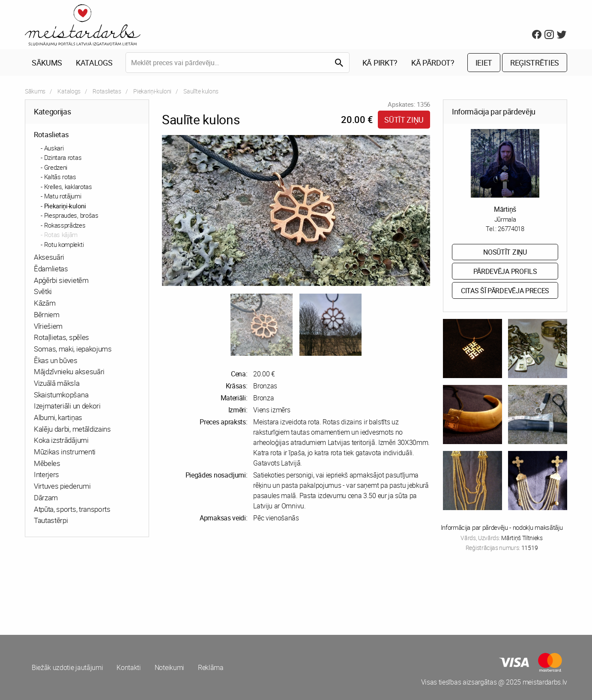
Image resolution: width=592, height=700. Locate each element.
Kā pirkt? (380, 63)
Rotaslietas (107, 91)
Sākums (47, 63)
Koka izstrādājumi (61, 440)
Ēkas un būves (56, 360)
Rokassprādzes (65, 225)
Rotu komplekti (64, 244)
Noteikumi (169, 667)
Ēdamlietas (51, 269)
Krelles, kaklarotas (68, 186)
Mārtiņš (505, 209)
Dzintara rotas (63, 157)
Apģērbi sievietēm (61, 280)
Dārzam (46, 497)
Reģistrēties (535, 63)
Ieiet (484, 63)
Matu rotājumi (63, 196)
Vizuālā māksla (57, 383)
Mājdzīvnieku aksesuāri (69, 371)
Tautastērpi (51, 520)
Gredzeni (56, 167)
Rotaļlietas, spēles (61, 337)
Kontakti (129, 667)
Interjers (46, 474)
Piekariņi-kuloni (152, 91)
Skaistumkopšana (61, 395)
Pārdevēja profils (505, 271)
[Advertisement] (159, 592)
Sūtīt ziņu (404, 120)
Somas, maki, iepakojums (73, 349)
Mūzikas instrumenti (65, 452)
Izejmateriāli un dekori (67, 406)
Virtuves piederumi (62, 486)
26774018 (511, 228)
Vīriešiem (48, 326)
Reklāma (211, 667)
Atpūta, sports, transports (72, 509)
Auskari (54, 148)
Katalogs (94, 63)
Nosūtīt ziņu (505, 252)
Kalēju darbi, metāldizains (72, 429)
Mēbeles (47, 463)
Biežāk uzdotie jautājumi (67, 667)
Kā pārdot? (433, 63)
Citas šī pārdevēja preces (505, 291)
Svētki (43, 291)
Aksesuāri (49, 257)
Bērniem (47, 314)
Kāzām (45, 303)
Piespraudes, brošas (71, 215)
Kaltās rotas (60, 177)
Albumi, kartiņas (58, 417)
